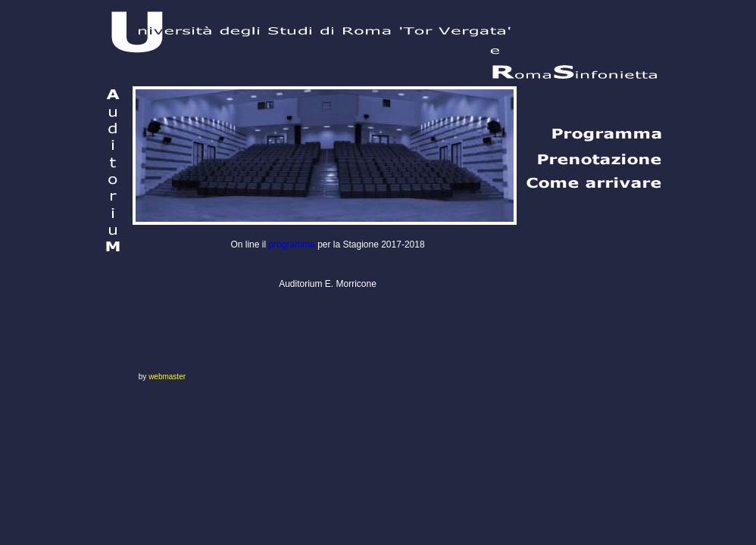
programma (291, 244)
